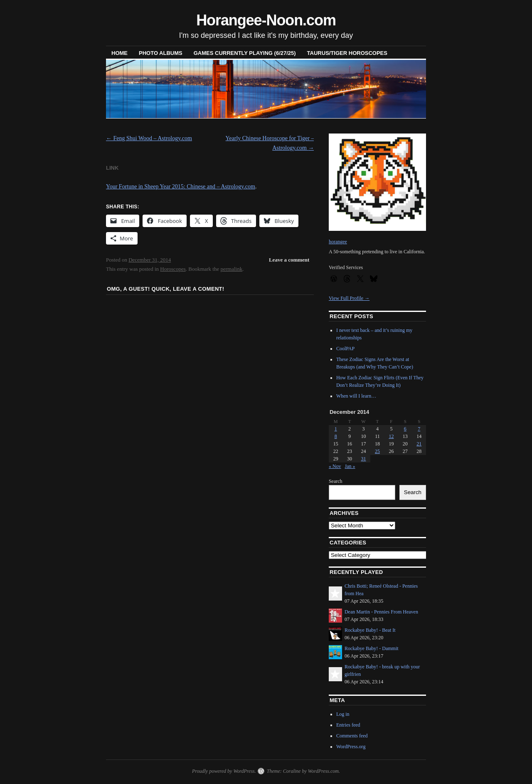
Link (112, 168)
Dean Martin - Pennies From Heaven (381, 612)
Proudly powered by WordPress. (224, 771)
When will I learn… (356, 396)
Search (336, 481)
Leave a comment (289, 260)
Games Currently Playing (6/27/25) (245, 53)
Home (119, 53)
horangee (338, 242)
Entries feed (348, 725)
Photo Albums (161, 53)
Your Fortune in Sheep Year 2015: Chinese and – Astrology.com (181, 187)
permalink (232, 269)
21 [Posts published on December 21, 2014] (419, 444)
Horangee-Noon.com (266, 20)
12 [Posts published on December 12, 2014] (391, 436)
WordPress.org (351, 747)
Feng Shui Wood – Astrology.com (149, 138)
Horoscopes (173, 269)
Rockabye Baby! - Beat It (370, 630)
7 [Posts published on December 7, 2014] (419, 429)
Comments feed (352, 736)
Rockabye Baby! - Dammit (372, 648)
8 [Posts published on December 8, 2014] (336, 436)
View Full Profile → (349, 298)
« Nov (335, 466)
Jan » (350, 466)
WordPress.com (323, 771)
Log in (343, 714)
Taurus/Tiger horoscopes (347, 53)
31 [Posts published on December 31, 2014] (364, 459)
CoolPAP (345, 349)
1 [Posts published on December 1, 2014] (336, 429)
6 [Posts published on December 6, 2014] (405, 429)
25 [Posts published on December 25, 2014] (377, 451)
